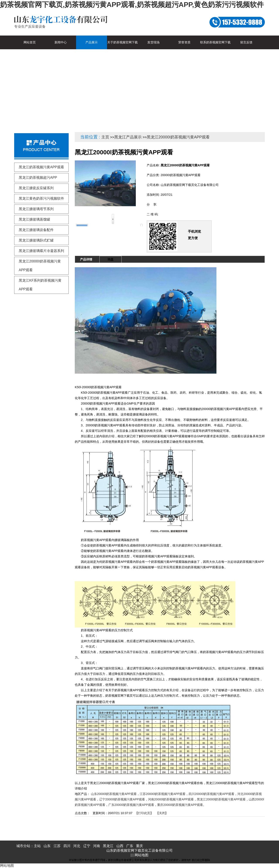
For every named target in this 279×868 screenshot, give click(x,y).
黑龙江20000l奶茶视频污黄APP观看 (221, 799)
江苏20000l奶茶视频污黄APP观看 (163, 794)
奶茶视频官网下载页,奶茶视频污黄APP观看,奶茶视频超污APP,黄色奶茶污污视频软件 (132, 5)
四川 (67, 846)
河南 (97, 846)
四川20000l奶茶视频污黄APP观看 (211, 794)
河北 (77, 846)
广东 (130, 846)
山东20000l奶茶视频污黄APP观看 (114, 794)
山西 (120, 846)
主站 (37, 846)
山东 (47, 846)
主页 (105, 137)
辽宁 (87, 846)
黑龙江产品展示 (128, 137)
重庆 (139, 846)
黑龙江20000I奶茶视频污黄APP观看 (178, 137)
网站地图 (141, 855)
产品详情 (86, 259)
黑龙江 (108, 846)
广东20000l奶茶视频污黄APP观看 (131, 805)
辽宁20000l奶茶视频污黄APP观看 (122, 799)
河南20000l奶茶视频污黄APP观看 (171, 799)
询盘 (111, 259)
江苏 (57, 846)
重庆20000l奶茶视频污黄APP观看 (180, 805)
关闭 (162, 813)
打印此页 (144, 813)
